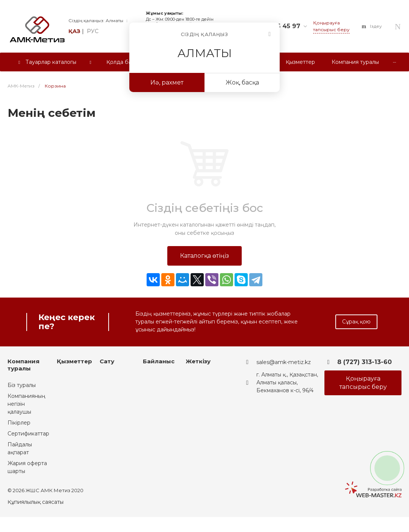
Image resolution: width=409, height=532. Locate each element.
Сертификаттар (28, 434)
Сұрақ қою (356, 322)
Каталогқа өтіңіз (204, 256)
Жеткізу (198, 361)
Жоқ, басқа (242, 82)
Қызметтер (74, 361)
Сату (107, 361)
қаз (74, 31)
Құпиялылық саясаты (36, 502)
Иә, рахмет (167, 82)
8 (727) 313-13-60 (364, 362)
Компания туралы (23, 365)
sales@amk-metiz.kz (284, 362)
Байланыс (159, 361)
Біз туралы (22, 385)
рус (93, 31)
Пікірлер (19, 423)
